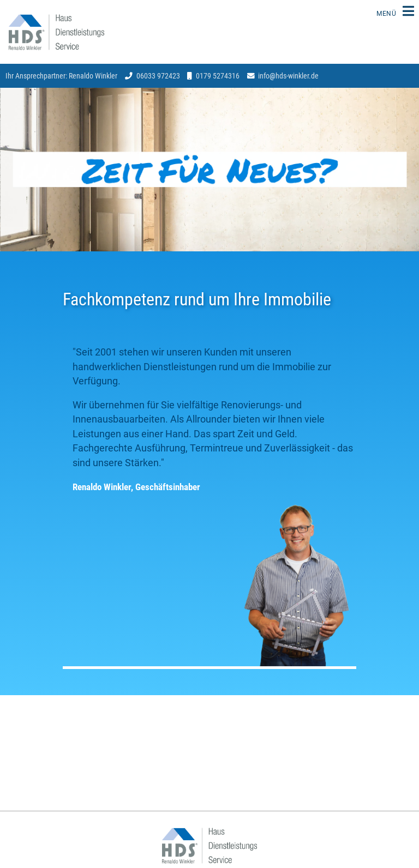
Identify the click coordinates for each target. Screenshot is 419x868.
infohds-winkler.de (288, 76)
